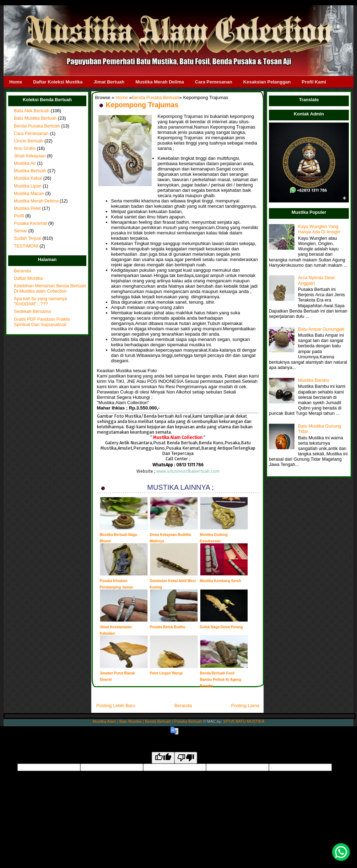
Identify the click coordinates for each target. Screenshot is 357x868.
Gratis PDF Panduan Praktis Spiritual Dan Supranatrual (42, 322)
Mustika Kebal (28, 178)
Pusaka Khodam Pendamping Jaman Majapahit (117, 587)
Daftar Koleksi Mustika (58, 82)
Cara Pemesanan (214, 82)
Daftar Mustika (28, 278)
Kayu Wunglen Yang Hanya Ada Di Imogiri (319, 229)
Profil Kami (314, 82)
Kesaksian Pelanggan (267, 82)
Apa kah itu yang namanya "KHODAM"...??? (40, 301)
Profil (19, 216)
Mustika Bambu (313, 380)
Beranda (22, 271)
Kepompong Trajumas (142, 105)
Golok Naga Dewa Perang (221, 627)
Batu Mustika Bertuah (35, 118)
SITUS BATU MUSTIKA (244, 721)
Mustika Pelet (27, 208)
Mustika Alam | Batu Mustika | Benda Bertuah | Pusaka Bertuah (147, 721)
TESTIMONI (26, 246)
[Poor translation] (186, 758)
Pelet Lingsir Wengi (166, 673)
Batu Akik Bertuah (32, 111)
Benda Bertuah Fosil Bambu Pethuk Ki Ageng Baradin (221, 680)
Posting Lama (245, 706)
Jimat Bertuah (109, 82)
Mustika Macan (29, 194)
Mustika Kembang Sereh (221, 581)
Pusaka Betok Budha (167, 627)
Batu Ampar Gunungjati (321, 329)
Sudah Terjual (28, 238)
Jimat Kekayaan (30, 156)
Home (16, 82)
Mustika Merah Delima (160, 82)
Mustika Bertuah (30, 171)
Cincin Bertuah (29, 141)
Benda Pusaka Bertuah (37, 126)
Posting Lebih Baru (116, 706)
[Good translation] (163, 758)
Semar (20, 231)
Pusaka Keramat (30, 223)
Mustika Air (25, 163)
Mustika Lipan (28, 186)
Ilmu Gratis (25, 148)
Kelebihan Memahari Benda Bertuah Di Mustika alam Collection (50, 289)
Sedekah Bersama (32, 311)
